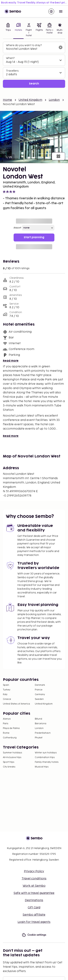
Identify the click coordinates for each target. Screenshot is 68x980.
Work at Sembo (34, 886)
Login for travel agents (34, 922)
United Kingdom (30, 100)
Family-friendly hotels (47, 762)
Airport (17, 228)
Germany (40, 694)
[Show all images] (58, 156)
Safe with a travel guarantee (34, 893)
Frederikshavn (43, 733)
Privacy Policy (34, 871)
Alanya (7, 719)
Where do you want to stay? (24, 45)
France (39, 690)
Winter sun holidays (46, 753)
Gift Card (34, 908)
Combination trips (45, 757)
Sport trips (9, 762)
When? (10, 58)
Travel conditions (34, 879)
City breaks (9, 767)
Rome (6, 733)
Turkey (7, 690)
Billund (38, 719)
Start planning (34, 237)
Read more (11, 361)
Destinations (34, 900)
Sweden (39, 699)
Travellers (12, 71)
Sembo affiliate (34, 915)
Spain (6, 685)
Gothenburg (10, 738)
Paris (6, 724)
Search (34, 84)
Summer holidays (12, 753)
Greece (7, 699)
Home (8, 100)
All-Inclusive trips (12, 757)
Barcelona (41, 724)
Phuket (39, 738)
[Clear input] (61, 47)
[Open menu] (61, 11)
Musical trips (42, 767)
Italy (5, 694)
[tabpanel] (34, 65)
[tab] (8, 30)
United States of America (16, 704)
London (54, 100)
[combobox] (31, 49)
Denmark (40, 685)
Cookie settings (34, 935)
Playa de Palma (11, 728)
